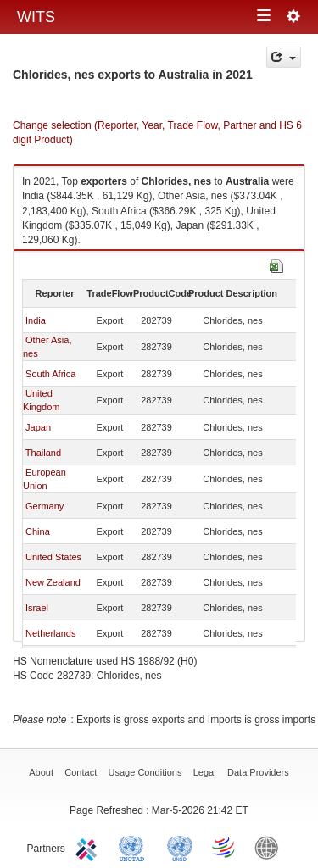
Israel (37, 608)
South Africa (50, 374)
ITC (89, 847)
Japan (38, 427)
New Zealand (53, 582)
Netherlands (50, 633)
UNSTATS (180, 847)
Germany (45, 506)
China (38, 531)
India (36, 320)
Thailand (43, 453)
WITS (36, 17)
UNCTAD (135, 847)
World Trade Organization (225, 847)
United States (53, 557)
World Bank (271, 847)
